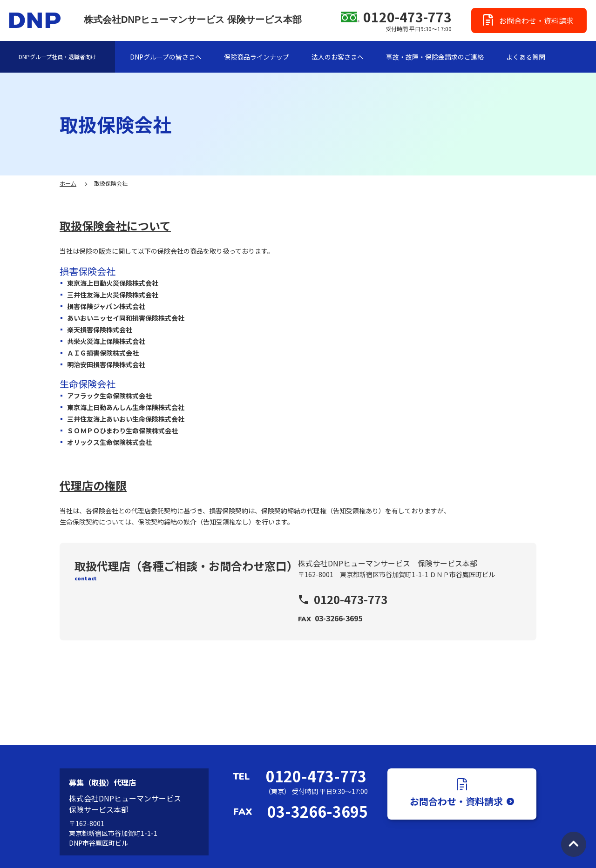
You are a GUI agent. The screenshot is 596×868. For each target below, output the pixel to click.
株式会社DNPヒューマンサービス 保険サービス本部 (193, 20)
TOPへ (574, 844)
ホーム (68, 183)
